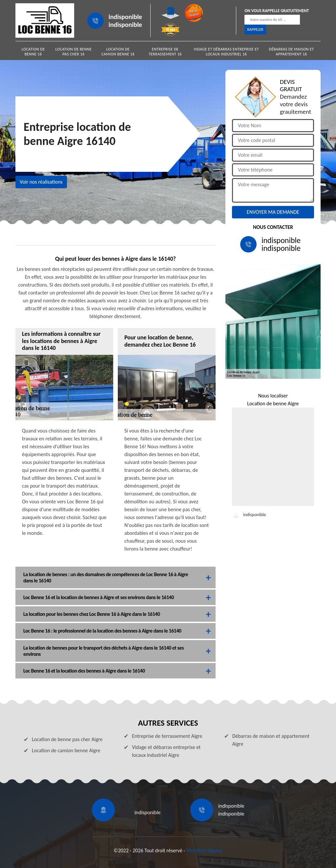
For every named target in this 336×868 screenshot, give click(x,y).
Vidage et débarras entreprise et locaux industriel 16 (227, 52)
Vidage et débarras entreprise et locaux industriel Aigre (166, 751)
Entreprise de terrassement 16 (165, 52)
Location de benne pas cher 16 (74, 52)
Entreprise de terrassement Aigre (167, 736)
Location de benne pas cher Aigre (67, 739)
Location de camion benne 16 (118, 52)
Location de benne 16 (33, 52)
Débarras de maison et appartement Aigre (271, 740)
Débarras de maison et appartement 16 (292, 52)
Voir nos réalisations (41, 182)
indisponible (125, 17)
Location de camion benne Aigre (66, 750)
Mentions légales (204, 850)
